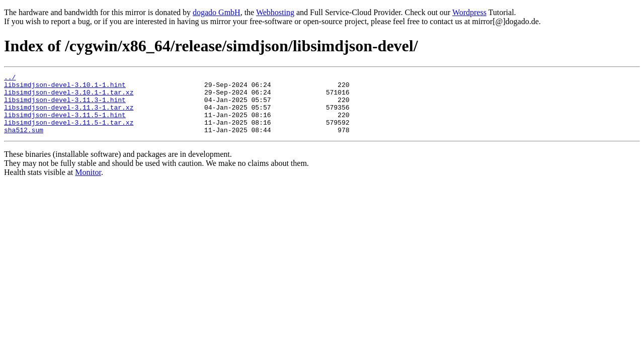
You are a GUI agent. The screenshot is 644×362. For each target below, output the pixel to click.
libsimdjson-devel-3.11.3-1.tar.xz (69, 115)
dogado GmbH (217, 12)
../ (10, 78)
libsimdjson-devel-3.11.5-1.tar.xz (69, 133)
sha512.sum (24, 142)
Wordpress (469, 12)
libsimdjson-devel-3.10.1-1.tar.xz (69, 97)
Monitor (88, 184)
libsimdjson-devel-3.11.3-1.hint (65, 106)
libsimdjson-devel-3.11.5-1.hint (65, 124)
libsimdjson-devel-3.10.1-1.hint (65, 87)
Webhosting (275, 12)
